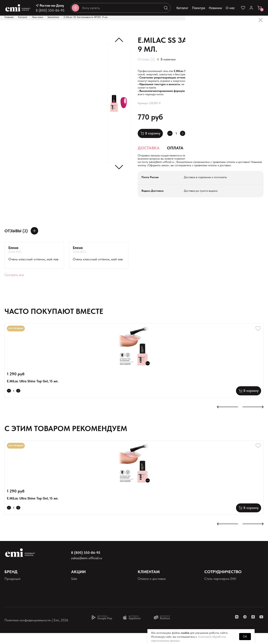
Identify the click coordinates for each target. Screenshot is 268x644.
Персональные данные (21, 602)
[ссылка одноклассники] (253, 628)
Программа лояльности (88, 602)
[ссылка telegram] (245, 628)
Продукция (12, 590)
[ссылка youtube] (261, 628)
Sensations (53, 17)
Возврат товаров (150, 602)
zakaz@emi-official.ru (223, 169)
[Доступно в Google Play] (102, 628)
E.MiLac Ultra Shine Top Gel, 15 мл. (33, 392)
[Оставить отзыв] (34, 242)
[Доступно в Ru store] (164, 628)
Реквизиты (12, 608)
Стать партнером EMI (220, 590)
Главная (9, 17)
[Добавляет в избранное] (197, 138)
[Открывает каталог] (75, 8)
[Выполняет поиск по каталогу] (166, 8)
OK (245, 636)
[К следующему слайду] (253, 418)
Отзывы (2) (146, 59)
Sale (74, 590)
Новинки (215, 8)
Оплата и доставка (152, 590)
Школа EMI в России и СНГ (225, 602)
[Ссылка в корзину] (259, 8)
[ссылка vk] (237, 628)
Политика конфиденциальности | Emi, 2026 (36, 631)
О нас (230, 8)
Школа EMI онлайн (218, 596)
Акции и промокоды (86, 596)
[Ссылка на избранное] (243, 8)
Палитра (199, 8)
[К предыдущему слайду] (228, 418)
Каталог (182, 8)
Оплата (175, 153)
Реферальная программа (223, 608)
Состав (199, 153)
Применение (228, 153)
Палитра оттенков (18, 596)
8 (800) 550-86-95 (50, 10)
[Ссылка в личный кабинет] (251, 8)
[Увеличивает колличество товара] (186, 138)
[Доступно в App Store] (133, 628)
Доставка (149, 153)
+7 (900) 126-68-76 (158, 169)
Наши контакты (149, 596)
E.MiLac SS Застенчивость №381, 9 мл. (86, 17)
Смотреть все (14, 286)
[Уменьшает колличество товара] (171, 138)
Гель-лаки (38, 17)
